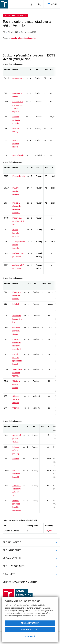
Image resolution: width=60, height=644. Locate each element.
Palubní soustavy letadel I (16, 191)
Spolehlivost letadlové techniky (17, 373)
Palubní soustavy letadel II (16, 474)
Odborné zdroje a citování (16, 399)
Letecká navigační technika (16, 120)
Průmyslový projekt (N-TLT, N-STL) (18, 221)
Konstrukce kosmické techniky (17, 295)
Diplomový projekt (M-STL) (17, 438)
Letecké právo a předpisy (16, 450)
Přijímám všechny (30, 623)
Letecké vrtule (18, 155)
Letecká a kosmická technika (23, 38)
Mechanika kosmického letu (17, 319)
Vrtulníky (16, 408)
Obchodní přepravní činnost (16, 331)
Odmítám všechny (30, 630)
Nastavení (30, 636)
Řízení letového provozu (16, 233)
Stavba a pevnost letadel (16, 144)
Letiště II (16, 459)
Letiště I (16, 304)
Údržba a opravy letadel (16, 384)
